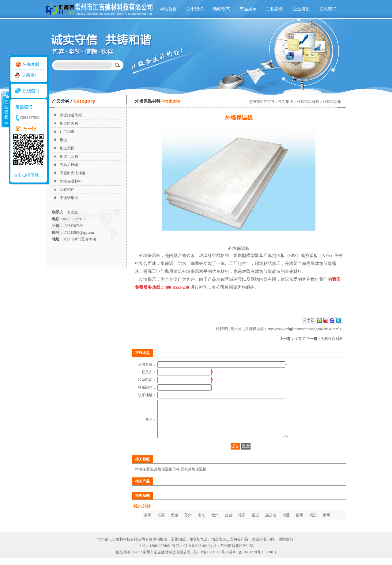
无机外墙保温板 (194, 476)
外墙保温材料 (71, 181)
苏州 (188, 522)
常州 (148, 522)
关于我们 (195, 9)
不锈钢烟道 (69, 198)
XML (270, 559)
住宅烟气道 (198, 547)
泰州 (326, 522)
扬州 (300, 522)
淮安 (242, 522)
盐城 (228, 522)
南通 (286, 522)
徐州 (215, 522)
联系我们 (328, 9)
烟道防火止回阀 (224, 547)
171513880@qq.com (79, 232)
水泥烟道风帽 (71, 115)
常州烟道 (178, 547)
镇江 (313, 522)
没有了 (300, 339)
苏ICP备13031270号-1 (246, 559)
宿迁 (255, 522)
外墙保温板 (144, 476)
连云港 (271, 522)
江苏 (161, 522)
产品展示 (248, 9)
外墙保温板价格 (167, 476)
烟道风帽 (67, 148)
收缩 (5, 109)
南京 (202, 522)
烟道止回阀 (69, 156)
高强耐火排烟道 (73, 173)
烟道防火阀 (69, 123)
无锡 (175, 522)
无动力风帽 (69, 165)
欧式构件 (67, 190)
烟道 (63, 140)
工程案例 (275, 9)
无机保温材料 (332, 339)
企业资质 (301, 9)
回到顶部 (286, 547)
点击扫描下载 (26, 175)
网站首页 (168, 9)
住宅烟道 (67, 132)
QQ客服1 (29, 75)
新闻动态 (221, 9)
